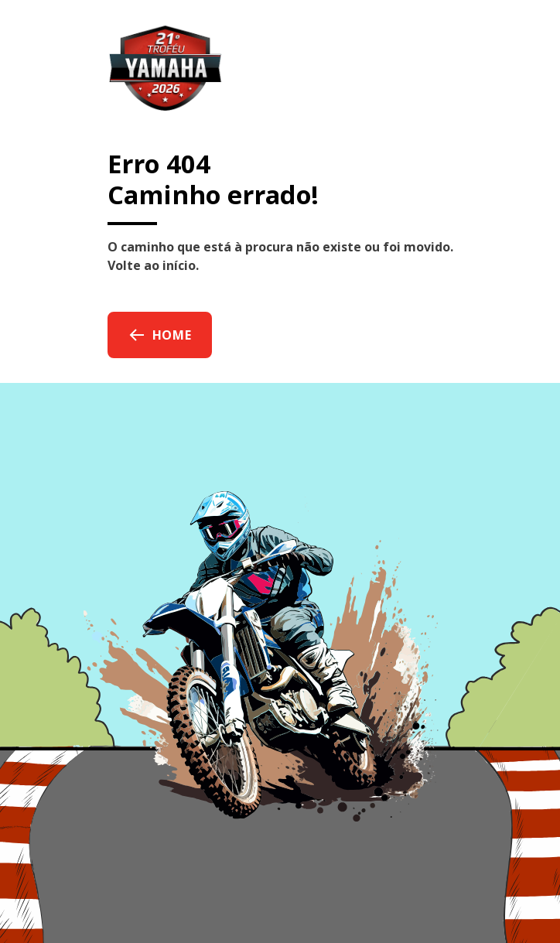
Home (160, 335)
